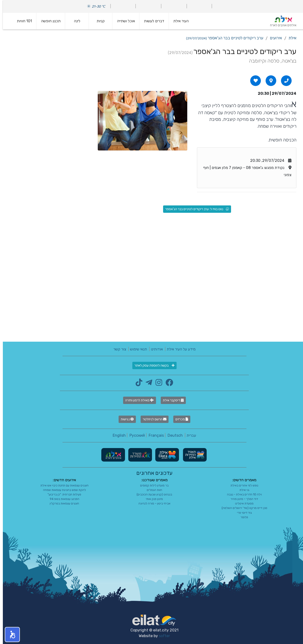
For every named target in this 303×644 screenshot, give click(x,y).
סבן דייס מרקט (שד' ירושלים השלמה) (242, 508)
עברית (188, 435)
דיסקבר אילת (170, 400)
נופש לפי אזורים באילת (242, 485)
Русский (134, 435)
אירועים (273, 38)
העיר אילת (178, 21)
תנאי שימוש (136, 349)
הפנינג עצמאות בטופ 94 (62, 499)
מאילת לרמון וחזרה (137, 400)
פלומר (241, 517)
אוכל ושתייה (123, 21)
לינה (74, 21)
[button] (9, 635)
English (116, 435)
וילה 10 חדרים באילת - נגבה (242, 494)
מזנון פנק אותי (151, 499)
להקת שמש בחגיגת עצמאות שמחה (62, 490)
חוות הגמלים (152, 490)
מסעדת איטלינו (241, 503)
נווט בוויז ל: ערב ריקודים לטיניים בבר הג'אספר (194, 209)
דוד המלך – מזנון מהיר (241, 499)
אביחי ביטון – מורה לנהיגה (152, 503)
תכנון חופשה (48, 21)
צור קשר (117, 349)
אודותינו (154, 349)
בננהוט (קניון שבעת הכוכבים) (151, 494)
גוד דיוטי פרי (242, 513)
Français (153, 435)
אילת (290, 38)
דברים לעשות (151, 21)
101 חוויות (22, 21)
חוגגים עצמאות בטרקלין (62, 503)
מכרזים (179, 419)
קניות (98, 21)
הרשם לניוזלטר (152, 419)
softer (162, 636)
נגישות (124, 419)
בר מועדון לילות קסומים (151, 485)
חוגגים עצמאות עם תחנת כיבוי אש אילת (62, 485)
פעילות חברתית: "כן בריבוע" (62, 494)
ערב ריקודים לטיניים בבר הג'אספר (222, 38)
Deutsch (172, 435)
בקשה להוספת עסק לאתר (152, 365)
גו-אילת (242, 490)
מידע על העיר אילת (178, 349)
